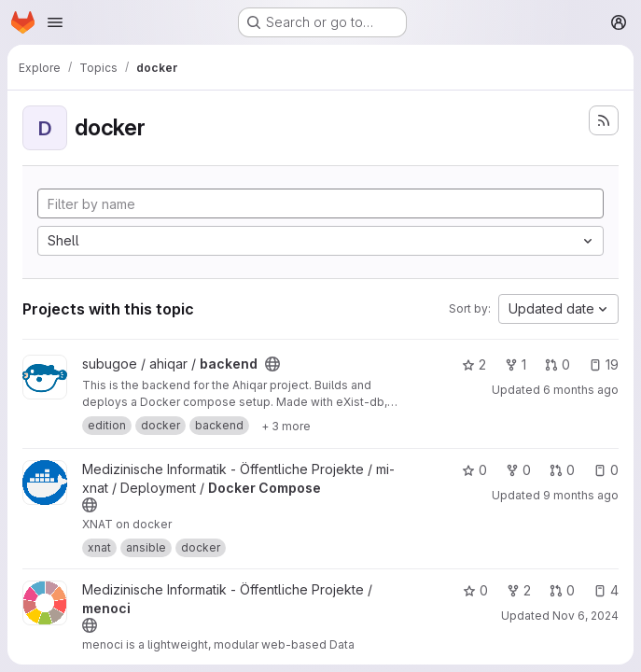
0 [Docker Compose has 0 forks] (518, 470)
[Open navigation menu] (55, 22)
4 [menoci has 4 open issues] (606, 590)
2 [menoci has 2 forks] (519, 590)
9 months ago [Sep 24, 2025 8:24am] (581, 495)
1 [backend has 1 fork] (516, 364)
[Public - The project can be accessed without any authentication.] (272, 364)
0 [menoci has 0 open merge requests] (562, 590)
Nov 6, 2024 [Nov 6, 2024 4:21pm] (585, 616)
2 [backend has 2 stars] (474, 364)
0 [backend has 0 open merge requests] (557, 364)
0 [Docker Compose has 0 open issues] (606, 470)
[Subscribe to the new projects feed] (604, 120)
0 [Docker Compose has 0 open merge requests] (562, 470)
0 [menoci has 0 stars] (475, 590)
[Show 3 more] (286, 426)
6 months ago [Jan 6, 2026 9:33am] (581, 390)
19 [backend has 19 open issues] (604, 364)
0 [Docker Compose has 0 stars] (474, 470)
